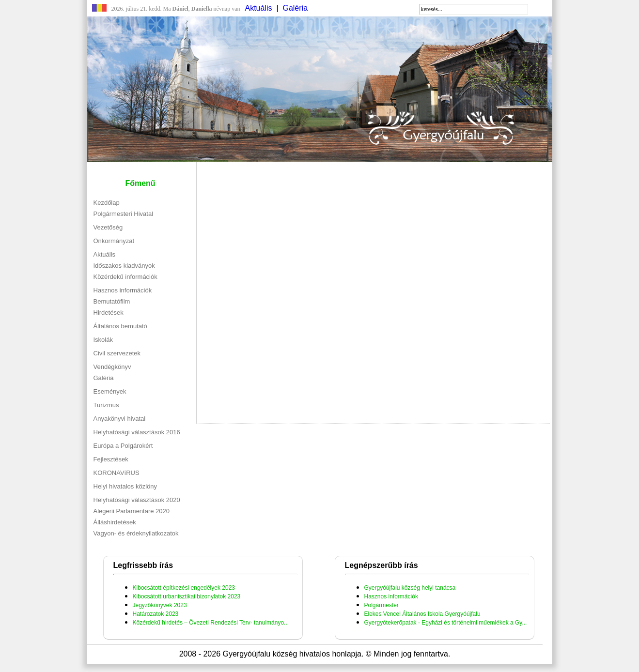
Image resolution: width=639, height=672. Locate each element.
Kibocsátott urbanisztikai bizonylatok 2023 (187, 596)
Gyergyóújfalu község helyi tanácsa (410, 588)
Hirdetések (109, 313)
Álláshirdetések (115, 522)
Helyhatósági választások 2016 (137, 432)
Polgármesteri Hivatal (124, 214)
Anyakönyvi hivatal (120, 419)
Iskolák (103, 340)
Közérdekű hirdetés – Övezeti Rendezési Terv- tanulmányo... (211, 623)
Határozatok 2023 (156, 614)
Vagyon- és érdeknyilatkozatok (136, 533)
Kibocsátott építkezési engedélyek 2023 (184, 588)
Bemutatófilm (112, 301)
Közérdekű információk (125, 277)
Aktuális (259, 8)
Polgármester (382, 605)
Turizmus (106, 405)
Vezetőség (108, 227)
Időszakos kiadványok (124, 266)
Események (110, 391)
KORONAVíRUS (117, 473)
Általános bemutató (120, 326)
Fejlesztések (111, 459)
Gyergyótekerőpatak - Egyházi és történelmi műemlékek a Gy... (446, 623)
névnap (211, 9)
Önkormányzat (114, 241)
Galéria (295, 8)
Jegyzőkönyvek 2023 (160, 605)
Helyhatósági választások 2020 (137, 500)
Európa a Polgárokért (123, 446)
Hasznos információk (123, 290)
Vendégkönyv (112, 367)
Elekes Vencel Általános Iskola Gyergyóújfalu (422, 614)
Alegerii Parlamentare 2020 (132, 511)
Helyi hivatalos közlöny (125, 486)
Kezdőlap (107, 203)
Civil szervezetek (117, 353)
